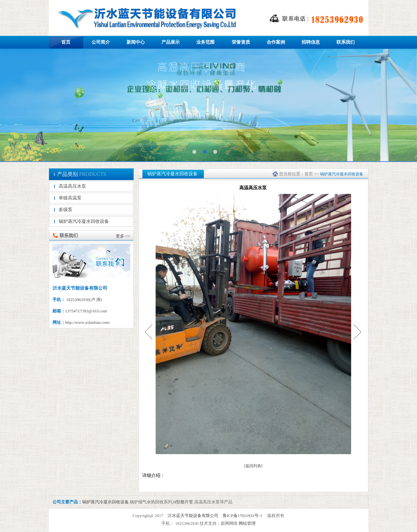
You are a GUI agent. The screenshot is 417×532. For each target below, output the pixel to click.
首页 (66, 42)
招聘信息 (311, 42)
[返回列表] (253, 466)
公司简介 (101, 42)
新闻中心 (136, 42)
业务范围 (205, 42)
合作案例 (276, 42)
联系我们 (346, 42)
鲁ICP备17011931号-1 (243, 516)
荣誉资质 (241, 42)
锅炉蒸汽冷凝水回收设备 (84, 221)
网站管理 (247, 523)
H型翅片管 (183, 502)
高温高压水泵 (72, 186)
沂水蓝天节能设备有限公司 (193, 516)
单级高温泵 (70, 198)
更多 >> (123, 236)
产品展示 (171, 42)
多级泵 (66, 210)
